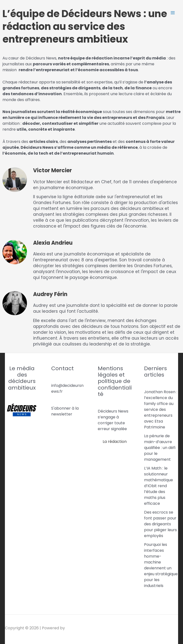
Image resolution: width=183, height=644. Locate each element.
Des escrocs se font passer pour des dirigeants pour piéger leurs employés (160, 524)
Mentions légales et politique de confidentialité (115, 381)
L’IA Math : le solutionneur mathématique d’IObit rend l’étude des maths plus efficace (159, 486)
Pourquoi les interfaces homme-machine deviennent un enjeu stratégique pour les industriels (161, 565)
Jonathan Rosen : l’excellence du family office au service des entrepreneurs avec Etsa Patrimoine (161, 409)
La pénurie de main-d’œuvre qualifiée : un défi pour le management (160, 448)
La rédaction (115, 442)
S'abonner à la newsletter (65, 411)
